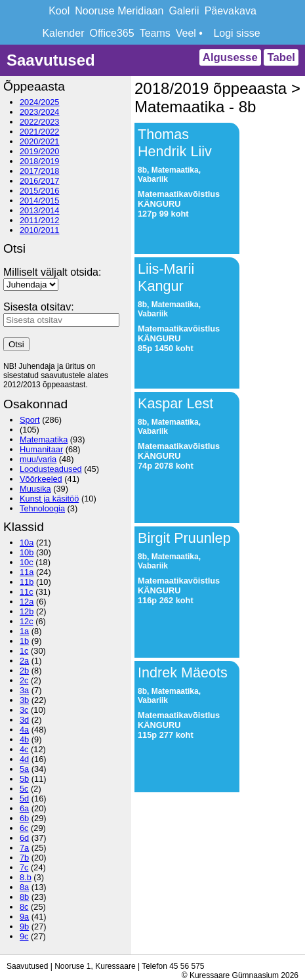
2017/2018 (40, 171)
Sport (30, 420)
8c (24, 907)
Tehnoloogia (42, 508)
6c (24, 828)
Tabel (281, 57)
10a (27, 543)
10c (27, 562)
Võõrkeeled (41, 479)
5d (24, 799)
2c (24, 680)
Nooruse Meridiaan (119, 11)
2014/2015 (40, 201)
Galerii (184, 11)
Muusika (35, 489)
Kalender (63, 33)
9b (24, 927)
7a (24, 848)
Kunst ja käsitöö (49, 499)
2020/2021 (40, 141)
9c (24, 936)
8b (24, 897)
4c (24, 749)
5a (24, 769)
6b (24, 818)
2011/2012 (40, 220)
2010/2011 (40, 230)
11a (27, 572)
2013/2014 (40, 210)
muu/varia (38, 459)
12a (27, 602)
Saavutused (51, 60)
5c (24, 789)
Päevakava (231, 11)
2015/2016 (40, 191)
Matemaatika (44, 439)
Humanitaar (41, 449)
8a (24, 887)
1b (24, 641)
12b (27, 611)
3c (24, 710)
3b (24, 700)
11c (27, 592)
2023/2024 (40, 112)
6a (24, 808)
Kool (59, 11)
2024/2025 (40, 102)
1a (24, 631)
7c (24, 867)
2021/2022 (40, 132)
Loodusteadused (51, 469)
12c (27, 621)
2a (24, 661)
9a (24, 917)
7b (24, 858)
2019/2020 (40, 151)
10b (27, 552)
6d (24, 838)
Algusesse (230, 57)
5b (24, 779)
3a (24, 690)
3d (24, 720)
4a (24, 730)
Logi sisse (236, 33)
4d (24, 759)
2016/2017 (40, 181)
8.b (26, 877)
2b (24, 671)
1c (24, 651)
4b (24, 739)
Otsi (16, 344)
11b (27, 582)
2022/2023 (40, 122)
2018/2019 (40, 161)
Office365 (112, 33)
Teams (155, 33)
